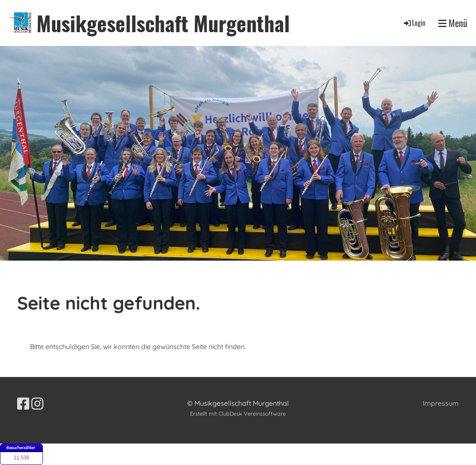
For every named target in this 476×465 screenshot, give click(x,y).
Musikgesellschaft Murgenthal (163, 23)
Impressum (441, 403)
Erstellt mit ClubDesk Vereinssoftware (238, 413)
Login (414, 23)
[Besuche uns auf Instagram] (37, 404)
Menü (453, 23)
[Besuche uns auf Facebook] (23, 404)
